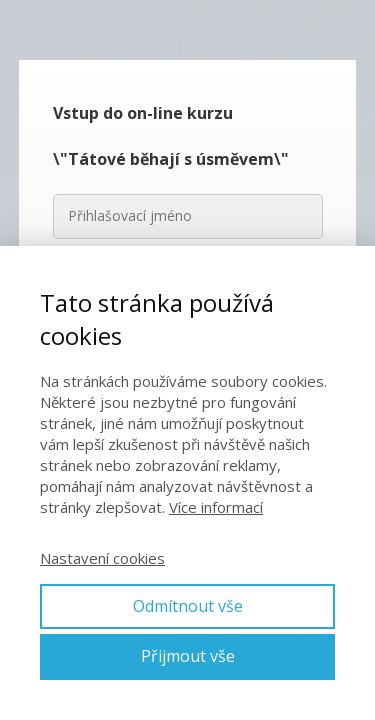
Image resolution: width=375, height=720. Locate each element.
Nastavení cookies (102, 558)
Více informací (216, 507)
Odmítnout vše (188, 606)
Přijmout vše (188, 656)
